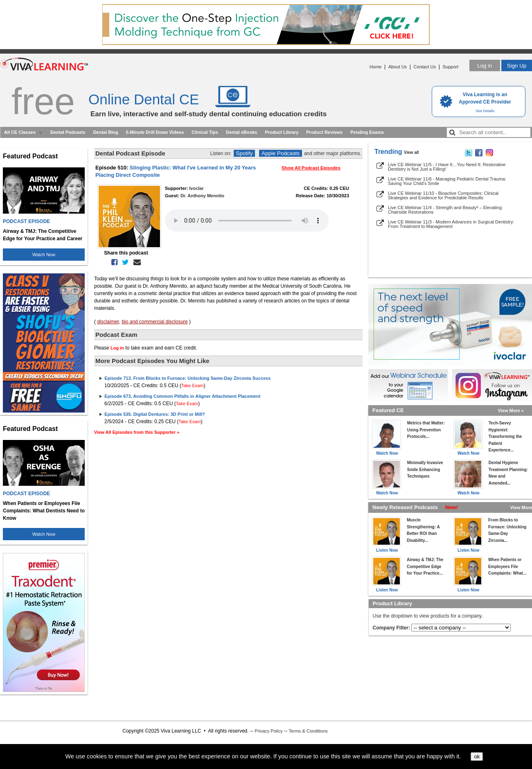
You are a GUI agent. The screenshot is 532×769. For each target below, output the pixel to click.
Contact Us (425, 67)
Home (375, 67)
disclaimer (108, 322)
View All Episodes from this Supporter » (137, 432)
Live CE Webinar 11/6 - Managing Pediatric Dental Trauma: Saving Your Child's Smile (447, 181)
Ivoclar (196, 188)
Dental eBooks (241, 132)
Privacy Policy (268, 731)
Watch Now (44, 255)
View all (411, 152)
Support (450, 67)
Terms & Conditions (308, 731)
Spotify (245, 153)
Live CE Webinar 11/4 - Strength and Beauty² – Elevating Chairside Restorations (445, 210)
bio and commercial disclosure (154, 322)
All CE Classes (20, 132)
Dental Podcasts (68, 132)
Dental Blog (106, 132)
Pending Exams (367, 132)
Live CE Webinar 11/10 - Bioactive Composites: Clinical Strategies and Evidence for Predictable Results (443, 195)
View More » (511, 410)
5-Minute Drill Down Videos (155, 132)
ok (477, 757)
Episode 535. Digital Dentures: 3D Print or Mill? (155, 414)
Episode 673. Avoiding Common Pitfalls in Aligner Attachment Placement (182, 396)
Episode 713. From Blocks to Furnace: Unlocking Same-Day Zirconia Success (187, 378)
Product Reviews (324, 132)
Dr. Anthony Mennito (202, 196)
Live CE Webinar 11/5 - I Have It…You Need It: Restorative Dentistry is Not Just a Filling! (447, 167)
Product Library (282, 132)
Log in (485, 66)
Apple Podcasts (281, 153)
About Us (398, 67)
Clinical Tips (205, 132)
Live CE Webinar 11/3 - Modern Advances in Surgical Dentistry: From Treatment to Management (451, 224)
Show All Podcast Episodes (311, 168)
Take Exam (192, 386)
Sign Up (517, 66)
